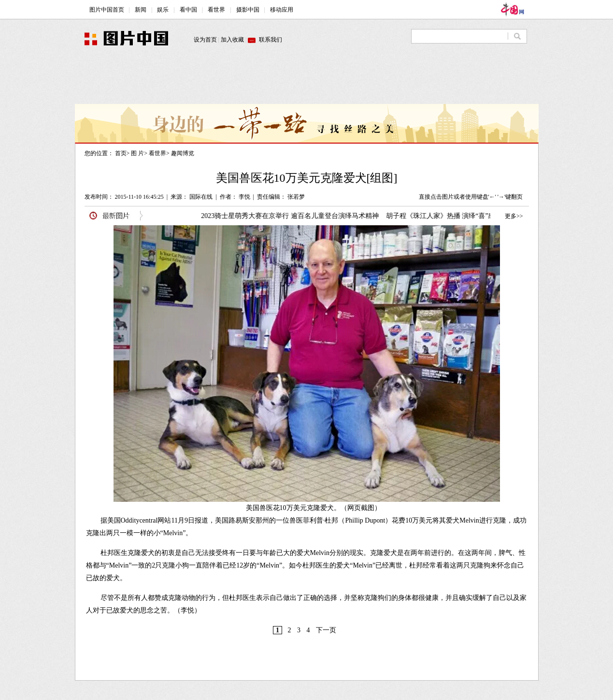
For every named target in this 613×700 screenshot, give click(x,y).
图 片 (137, 153)
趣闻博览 (183, 153)
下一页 (326, 630)
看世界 (157, 153)
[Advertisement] (307, 82)
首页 (121, 153)
